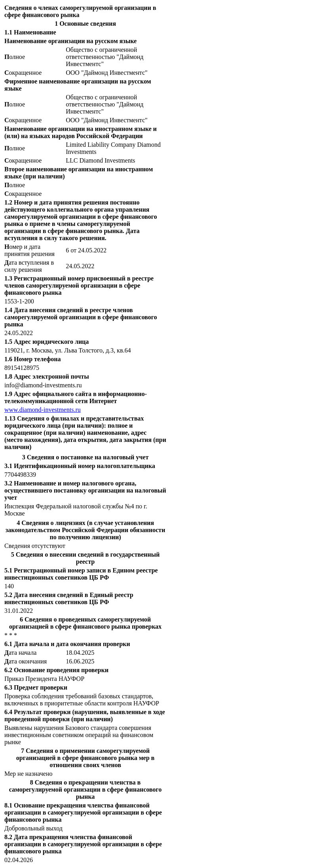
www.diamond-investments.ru (43, 410)
